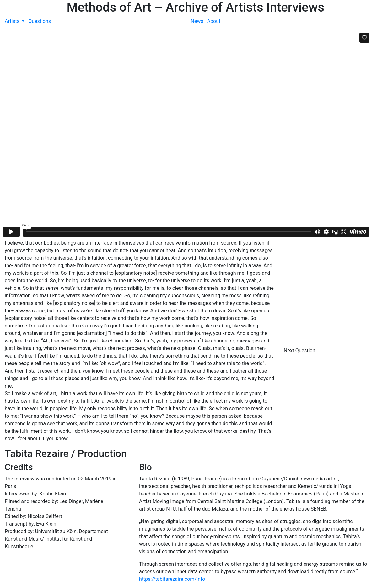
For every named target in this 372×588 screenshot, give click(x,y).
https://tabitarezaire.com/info (172, 579)
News (197, 21)
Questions (40, 21)
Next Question (300, 350)
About (214, 21)
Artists (13, 21)
